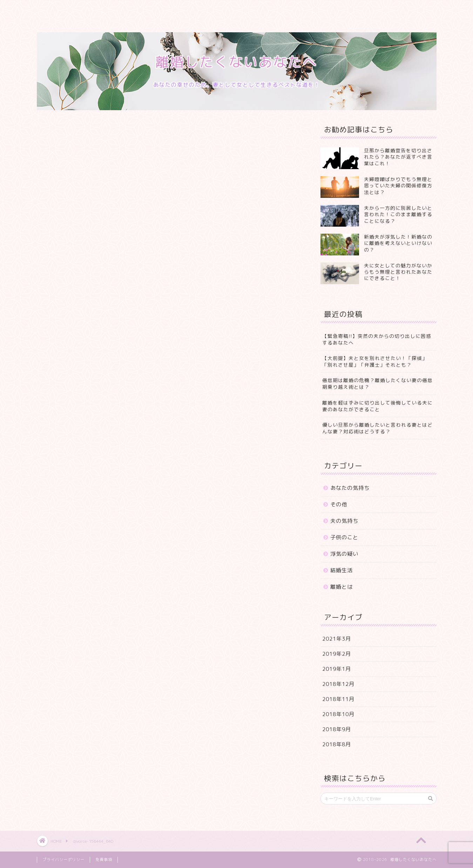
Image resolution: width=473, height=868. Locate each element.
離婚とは (342, 587)
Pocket (78, 351)
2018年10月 (338, 714)
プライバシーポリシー (72, 24)
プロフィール (95, 9)
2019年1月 (337, 669)
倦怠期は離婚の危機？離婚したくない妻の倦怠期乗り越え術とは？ (377, 383)
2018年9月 (337, 729)
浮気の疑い (344, 554)
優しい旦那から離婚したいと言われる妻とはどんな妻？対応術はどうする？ (377, 428)
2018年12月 (338, 684)
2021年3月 (337, 639)
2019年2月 (337, 654)
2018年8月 (337, 744)
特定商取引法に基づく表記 (330, 9)
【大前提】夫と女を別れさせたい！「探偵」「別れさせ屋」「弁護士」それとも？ (375, 361)
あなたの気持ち (350, 488)
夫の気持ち (344, 521)
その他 (339, 504)
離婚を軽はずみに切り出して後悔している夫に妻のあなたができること (377, 406)
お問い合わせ (265, 9)
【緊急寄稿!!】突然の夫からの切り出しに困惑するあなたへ (377, 339)
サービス (138, 9)
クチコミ (221, 9)
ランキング (180, 9)
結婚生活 (342, 570)
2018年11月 (338, 699)
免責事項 (104, 860)
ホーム (53, 9)
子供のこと (344, 537)
